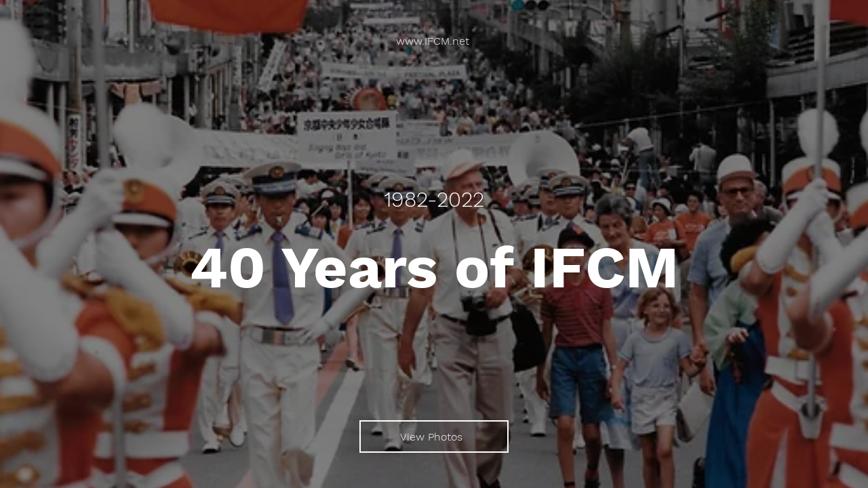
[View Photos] (434, 436)
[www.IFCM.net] (434, 41)
